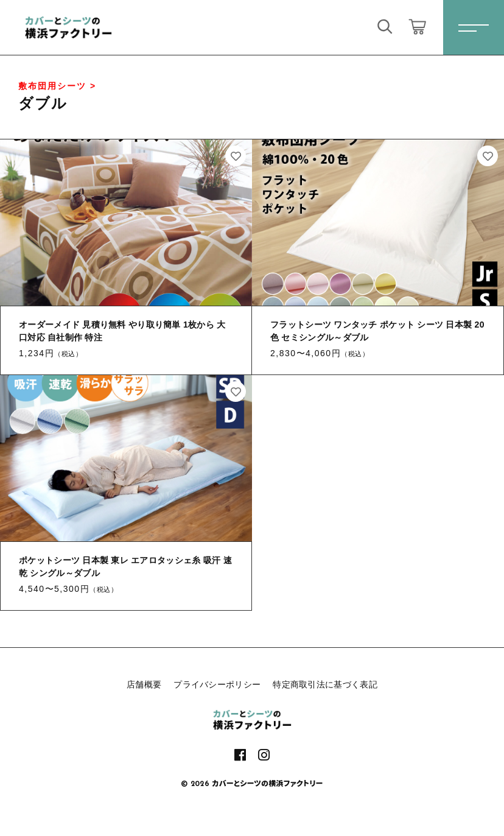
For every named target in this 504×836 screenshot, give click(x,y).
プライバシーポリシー (217, 684)
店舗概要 (144, 684)
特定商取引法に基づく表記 (325, 684)
